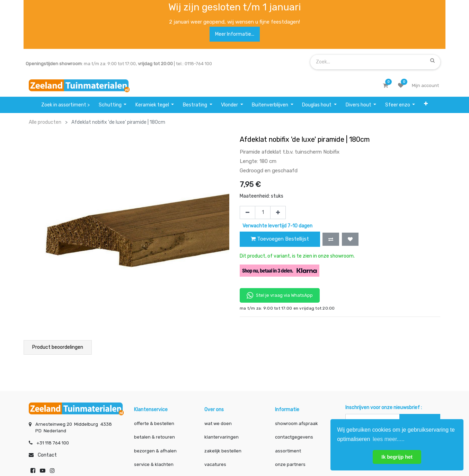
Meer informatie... (235, 34)
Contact (47, 454)
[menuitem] (65, 105)
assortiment (288, 450)
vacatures (215, 464)
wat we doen (218, 423)
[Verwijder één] (247, 213)
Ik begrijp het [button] (397, 457)
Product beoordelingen (58, 347)
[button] (426, 105)
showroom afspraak (297, 423)
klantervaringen (222, 436)
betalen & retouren (154, 436)
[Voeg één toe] (278, 213)
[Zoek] (432, 61)
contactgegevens (294, 436)
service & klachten (154, 464)
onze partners (290, 464)
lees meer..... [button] (389, 439)
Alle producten (45, 122)
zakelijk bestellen (223, 450)
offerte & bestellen (155, 423)
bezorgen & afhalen (155, 450)
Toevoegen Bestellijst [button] (280, 239)
